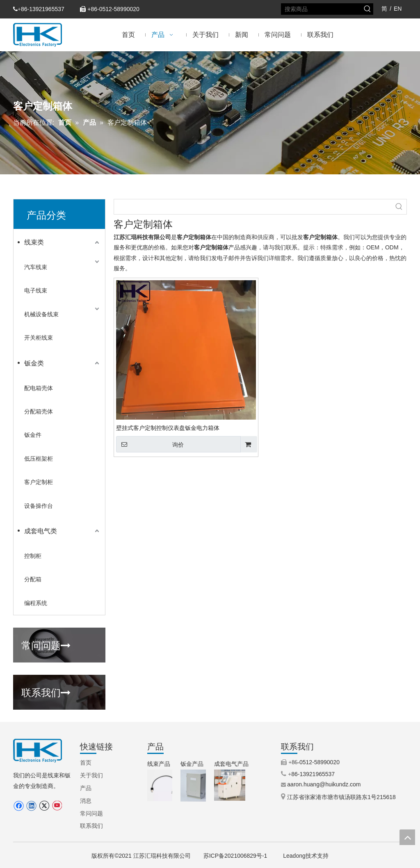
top (407, 837)
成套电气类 (41, 531)
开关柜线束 (39, 338)
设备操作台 (39, 506)
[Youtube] (57, 806)
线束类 (34, 242)
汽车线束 (36, 267)
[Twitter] (44, 806)
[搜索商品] (322, 9)
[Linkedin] (31, 806)
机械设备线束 (41, 314)
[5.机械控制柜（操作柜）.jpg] (230, 785)
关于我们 (91, 775)
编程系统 (36, 603)
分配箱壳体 (39, 411)
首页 (86, 763)
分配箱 (33, 579)
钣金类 (34, 363)
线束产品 (159, 764)
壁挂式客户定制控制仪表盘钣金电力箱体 (168, 428)
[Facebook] (19, 806)
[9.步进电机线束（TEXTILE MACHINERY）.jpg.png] (163, 785)
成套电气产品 (231, 764)
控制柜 (33, 556)
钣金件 (33, 435)
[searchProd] (253, 207)
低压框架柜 (39, 459)
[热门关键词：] (367, 9)
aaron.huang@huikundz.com (324, 784)
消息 (86, 801)
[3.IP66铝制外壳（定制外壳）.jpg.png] (196, 786)
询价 (150, 444)
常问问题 (46, 644)
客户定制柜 (39, 482)
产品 (86, 788)
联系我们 (46, 692)
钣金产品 (192, 764)
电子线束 (36, 290)
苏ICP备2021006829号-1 (235, 856)
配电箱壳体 (39, 388)
